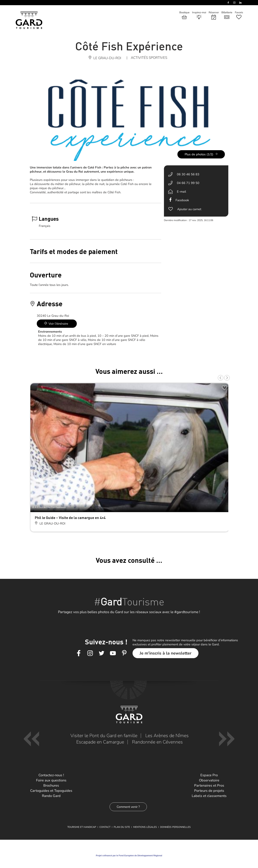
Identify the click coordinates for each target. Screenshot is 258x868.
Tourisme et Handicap (82, 827)
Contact (105, 827)
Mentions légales (145, 827)
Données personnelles (175, 827)
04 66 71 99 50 (188, 183)
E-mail (181, 192)
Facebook (182, 200)
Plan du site (122, 827)
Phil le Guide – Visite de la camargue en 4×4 (70, 518)
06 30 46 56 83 (188, 174)
